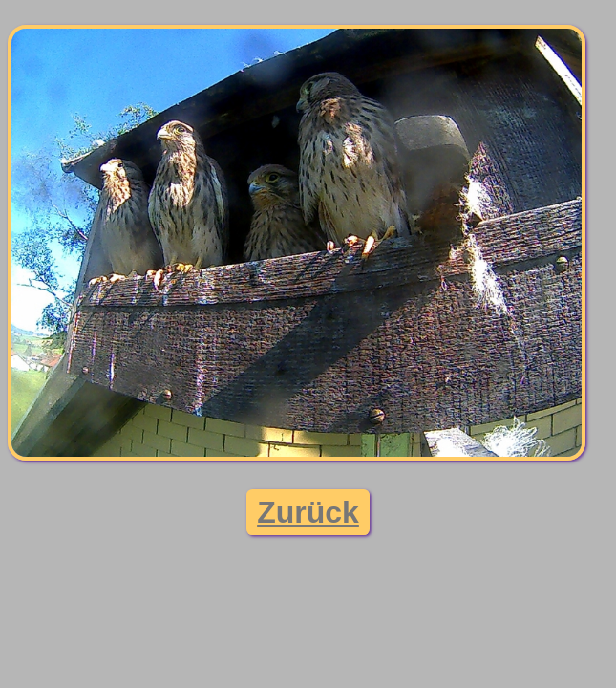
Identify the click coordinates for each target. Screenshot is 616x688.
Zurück (308, 512)
